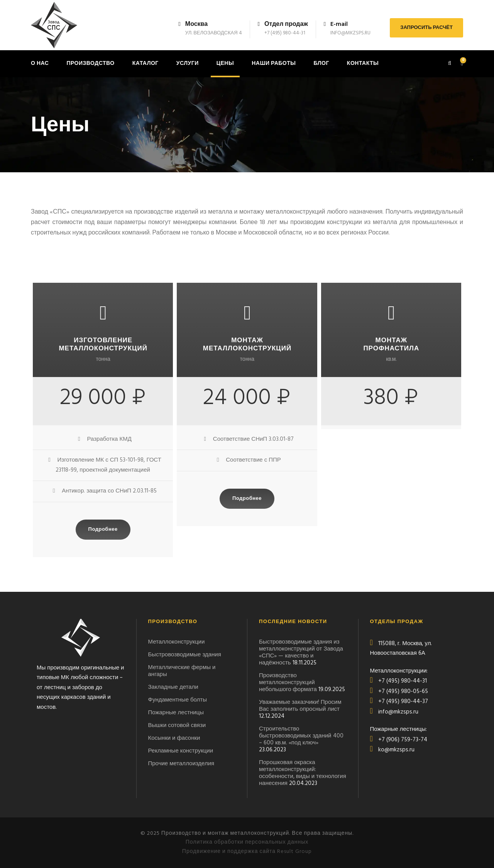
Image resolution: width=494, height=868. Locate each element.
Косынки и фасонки (174, 738)
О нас (40, 64)
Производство (90, 64)
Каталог (145, 64)
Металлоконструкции (177, 642)
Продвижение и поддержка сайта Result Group (247, 852)
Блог (321, 64)
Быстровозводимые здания (185, 655)
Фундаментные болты (178, 700)
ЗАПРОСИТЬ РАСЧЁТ (426, 28)
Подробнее (103, 529)
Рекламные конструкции (181, 751)
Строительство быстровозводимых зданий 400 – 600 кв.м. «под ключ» (301, 736)
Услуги (188, 64)
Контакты (363, 64)
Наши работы (274, 64)
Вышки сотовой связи (177, 725)
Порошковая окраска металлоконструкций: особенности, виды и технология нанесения (303, 773)
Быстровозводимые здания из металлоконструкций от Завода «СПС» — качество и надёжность (301, 652)
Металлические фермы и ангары (182, 671)
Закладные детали (173, 687)
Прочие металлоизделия (181, 764)
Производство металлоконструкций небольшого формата (288, 683)
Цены (225, 64)
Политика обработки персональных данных (247, 842)
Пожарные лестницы (176, 713)
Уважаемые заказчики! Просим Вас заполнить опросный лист (300, 706)
